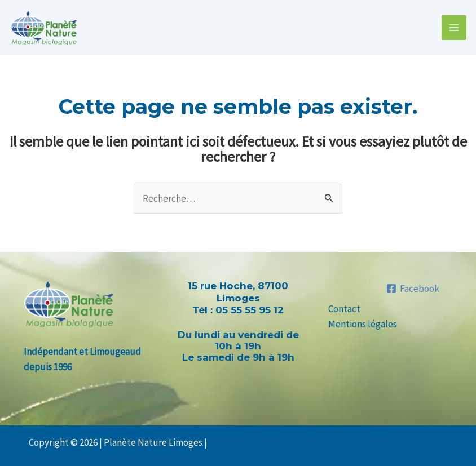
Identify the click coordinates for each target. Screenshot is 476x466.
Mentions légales (363, 324)
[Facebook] (413, 289)
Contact (344, 309)
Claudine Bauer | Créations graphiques (286, 442)
